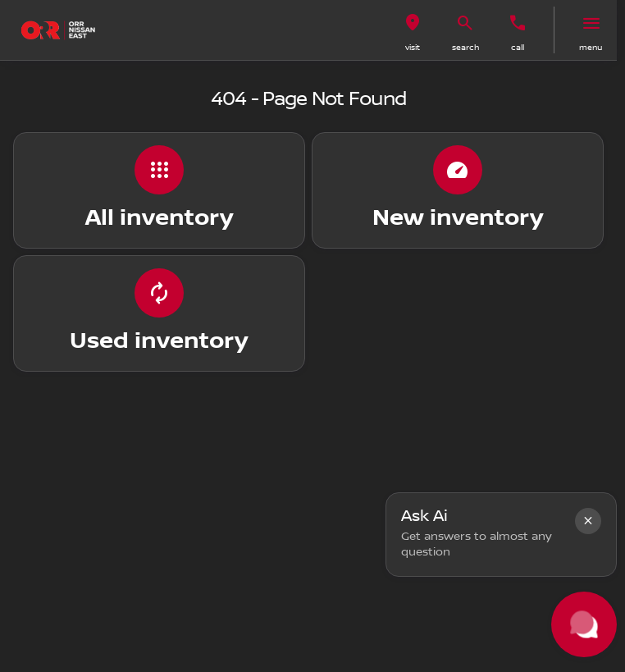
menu (591, 47)
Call (518, 47)
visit (413, 47)
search (465, 47)
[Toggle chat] (584, 624)
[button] (413, 30)
